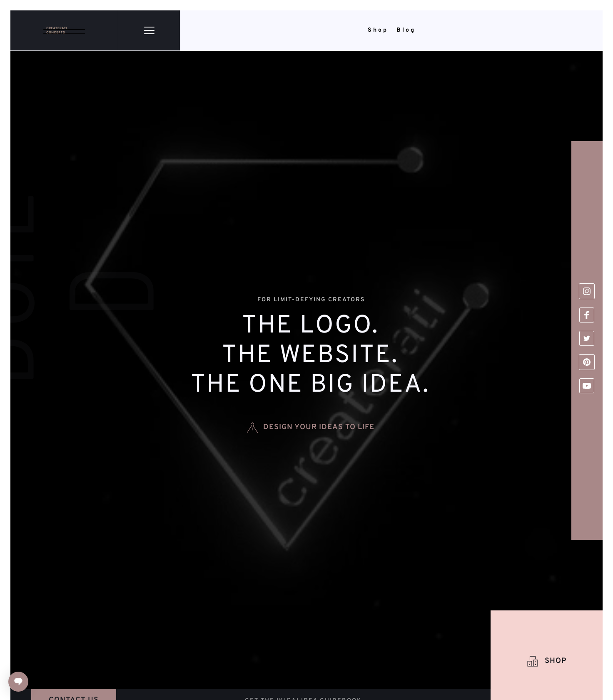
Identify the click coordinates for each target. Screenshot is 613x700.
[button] (149, 30)
